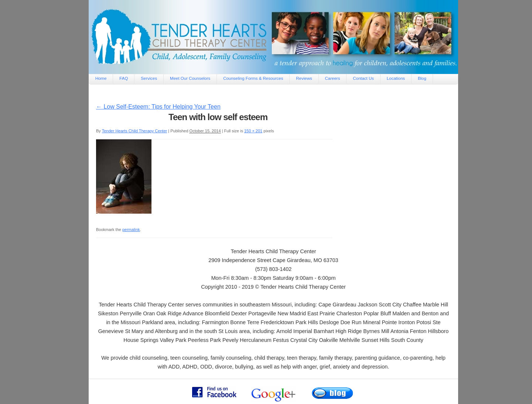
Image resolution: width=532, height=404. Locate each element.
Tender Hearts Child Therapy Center (135, 131)
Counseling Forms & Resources (253, 78)
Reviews (304, 78)
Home (101, 78)
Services (149, 78)
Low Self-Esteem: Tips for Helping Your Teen (158, 107)
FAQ (124, 78)
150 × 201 (253, 131)
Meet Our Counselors (190, 78)
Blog (422, 78)
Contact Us (363, 78)
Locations (396, 78)
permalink (131, 230)
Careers (333, 78)
